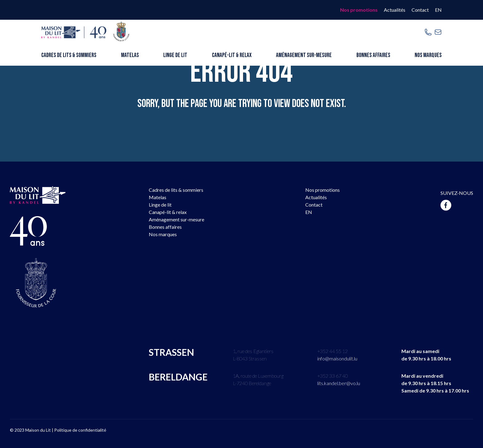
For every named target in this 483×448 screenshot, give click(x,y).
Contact (420, 10)
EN (438, 10)
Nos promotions (359, 10)
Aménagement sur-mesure (304, 55)
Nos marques (428, 55)
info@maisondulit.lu (337, 358)
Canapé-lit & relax (232, 55)
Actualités (395, 10)
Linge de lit (175, 55)
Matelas (130, 55)
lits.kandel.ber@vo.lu (339, 383)
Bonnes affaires (373, 55)
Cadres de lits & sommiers (69, 55)
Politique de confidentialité (80, 430)
